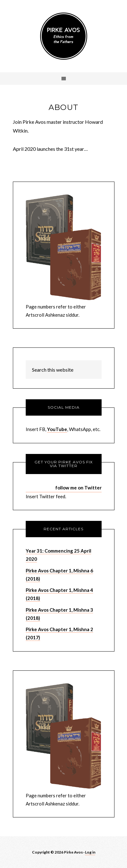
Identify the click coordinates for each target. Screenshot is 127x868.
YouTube (57, 429)
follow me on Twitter (78, 488)
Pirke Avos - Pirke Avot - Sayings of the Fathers (64, 36)
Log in (90, 852)
